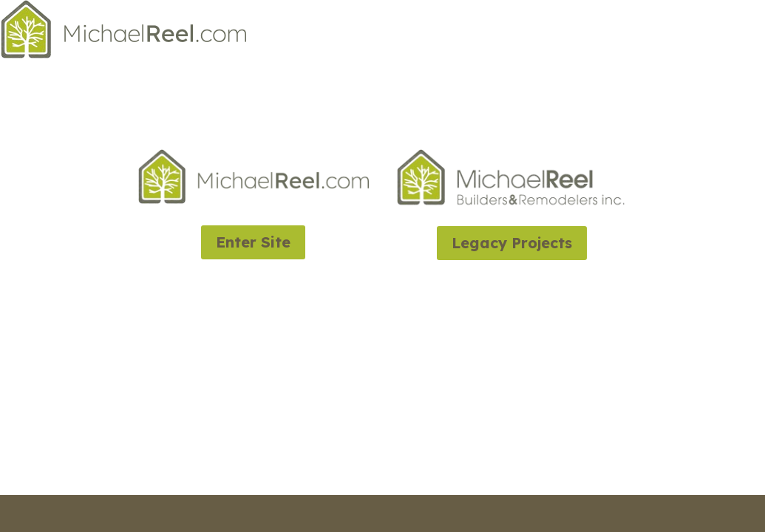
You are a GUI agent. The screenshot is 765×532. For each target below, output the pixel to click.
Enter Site (253, 242)
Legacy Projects (512, 243)
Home (750, 33)
